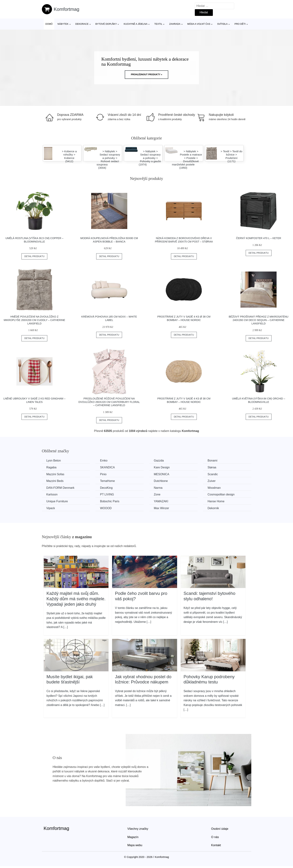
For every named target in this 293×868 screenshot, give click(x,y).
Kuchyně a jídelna (136, 24)
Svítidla (222, 24)
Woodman (214, 488)
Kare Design (162, 467)
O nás (215, 837)
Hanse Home (216, 501)
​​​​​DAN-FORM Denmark (60, 488)
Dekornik (213, 508)
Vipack (51, 508)
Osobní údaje (220, 829)
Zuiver (212, 481)
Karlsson (52, 494)
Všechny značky (138, 829)
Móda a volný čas (199, 24)
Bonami (212, 461)
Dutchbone (161, 481)
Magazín (133, 837)
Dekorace (82, 24)
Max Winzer (161, 508)
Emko (104, 461)
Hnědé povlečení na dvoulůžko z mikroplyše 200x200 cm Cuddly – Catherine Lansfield (34, 320)
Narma (158, 488)
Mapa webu (135, 845)
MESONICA (161, 474)
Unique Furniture (57, 501)
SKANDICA (107, 467)
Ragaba (51, 467)
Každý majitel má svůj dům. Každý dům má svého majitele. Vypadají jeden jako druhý (76, 599)
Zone (157, 494)
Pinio (103, 474)
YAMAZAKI (161, 501)
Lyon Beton (54, 461)
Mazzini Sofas (55, 474)
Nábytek (63, 24)
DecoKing (106, 488)
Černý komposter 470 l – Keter (259, 238)
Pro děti (240, 24)
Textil (158, 24)
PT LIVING (107, 494)
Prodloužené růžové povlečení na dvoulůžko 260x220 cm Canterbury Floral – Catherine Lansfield (109, 402)
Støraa (212, 467)
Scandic (213, 474)
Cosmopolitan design (221, 494)
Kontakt (216, 845)
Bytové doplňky (106, 24)
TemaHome (107, 481)
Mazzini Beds (55, 481)
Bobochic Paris (110, 501)
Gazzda (159, 461)
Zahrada (175, 24)
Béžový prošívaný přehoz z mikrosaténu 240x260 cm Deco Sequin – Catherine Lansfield (259, 320)
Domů (49, 24)
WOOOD (106, 508)
